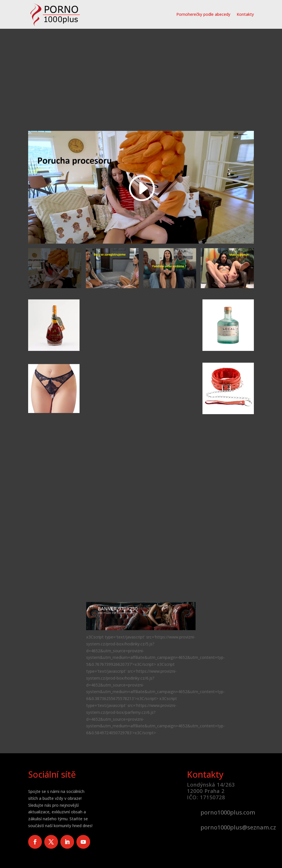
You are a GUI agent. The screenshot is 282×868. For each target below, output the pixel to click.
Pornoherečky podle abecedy (203, 14)
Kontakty (245, 14)
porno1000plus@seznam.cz (238, 827)
